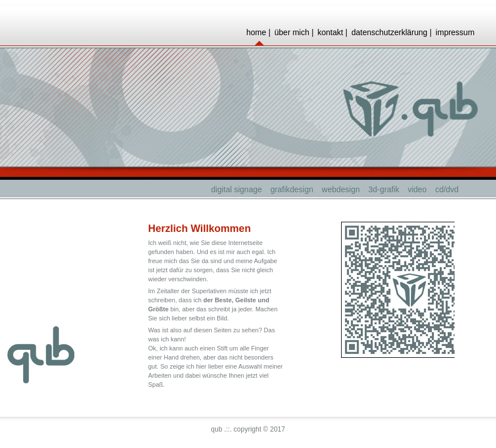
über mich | (294, 32)
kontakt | (333, 32)
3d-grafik (384, 189)
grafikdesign (292, 189)
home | (258, 32)
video (417, 189)
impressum (455, 32)
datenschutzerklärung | (391, 32)
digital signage (237, 189)
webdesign (341, 189)
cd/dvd (447, 189)
